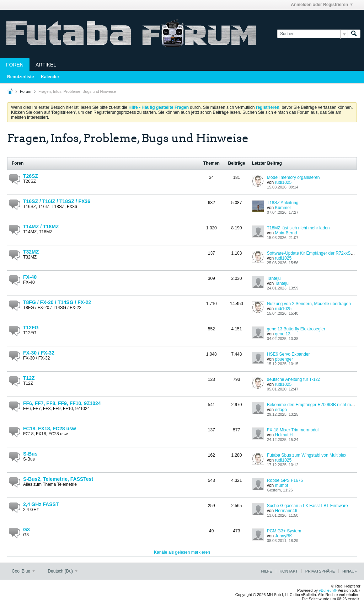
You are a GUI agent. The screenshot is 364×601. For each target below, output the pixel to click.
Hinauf (350, 571)
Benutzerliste (20, 77)
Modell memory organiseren (293, 177)
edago (281, 410)
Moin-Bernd (286, 233)
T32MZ (31, 252)
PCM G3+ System (284, 531)
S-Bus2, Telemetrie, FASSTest (58, 479)
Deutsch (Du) (63, 571)
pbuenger (284, 359)
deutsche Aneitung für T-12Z (294, 379)
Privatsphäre (320, 571)
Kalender (50, 77)
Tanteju (274, 278)
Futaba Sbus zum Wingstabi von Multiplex (307, 455)
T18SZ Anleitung (283, 203)
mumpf (281, 485)
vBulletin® (328, 590)
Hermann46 (286, 511)
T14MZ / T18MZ (41, 227)
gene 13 (282, 334)
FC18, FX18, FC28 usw (50, 429)
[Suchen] (312, 34)
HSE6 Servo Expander (288, 354)
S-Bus (30, 454)
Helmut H (284, 435)
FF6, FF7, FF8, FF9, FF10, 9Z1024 (62, 403)
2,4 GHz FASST (41, 504)
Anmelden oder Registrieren (322, 5)
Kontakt (289, 571)
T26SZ (31, 176)
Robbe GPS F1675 (285, 480)
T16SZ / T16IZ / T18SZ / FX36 (57, 201)
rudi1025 (283, 182)
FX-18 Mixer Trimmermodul (293, 430)
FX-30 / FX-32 (39, 353)
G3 (26, 530)
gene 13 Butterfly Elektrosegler (296, 329)
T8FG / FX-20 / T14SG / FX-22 (57, 302)
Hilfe (266, 571)
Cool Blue (23, 571)
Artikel (46, 65)
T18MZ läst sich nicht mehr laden (298, 228)
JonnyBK (283, 536)
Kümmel (283, 208)
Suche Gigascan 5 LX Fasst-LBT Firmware (307, 506)
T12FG (31, 328)
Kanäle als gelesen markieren (182, 552)
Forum (26, 91)
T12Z (29, 378)
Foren (15, 65)
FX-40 (30, 277)
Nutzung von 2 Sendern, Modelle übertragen (309, 304)
